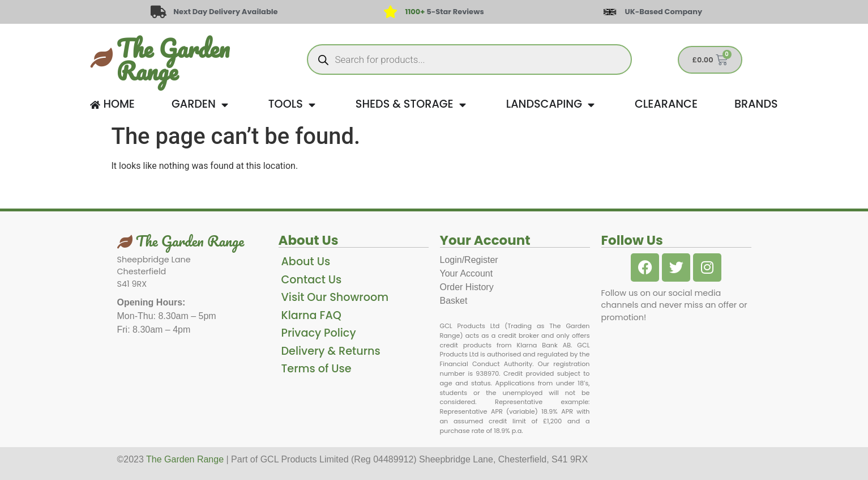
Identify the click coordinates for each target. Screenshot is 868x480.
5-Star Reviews (445, 12)
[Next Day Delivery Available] (159, 12)
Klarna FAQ (311, 315)
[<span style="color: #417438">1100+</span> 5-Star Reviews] (390, 12)
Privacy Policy (319, 333)
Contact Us (312, 280)
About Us (306, 262)
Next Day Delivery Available (225, 12)
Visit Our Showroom (335, 297)
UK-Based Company (664, 12)
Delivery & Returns (331, 351)
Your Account (467, 273)
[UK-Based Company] (610, 12)
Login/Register (469, 260)
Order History (467, 287)
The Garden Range (173, 60)
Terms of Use (317, 369)
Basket (454, 301)
